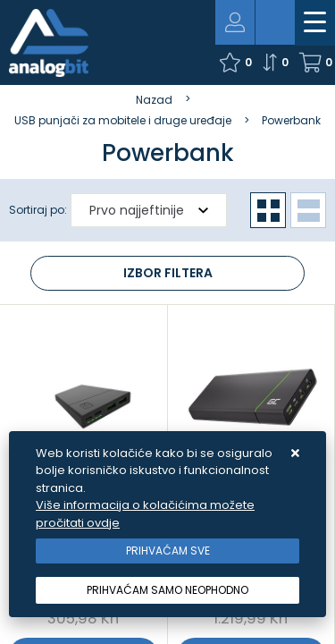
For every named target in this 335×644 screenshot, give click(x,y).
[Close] (167, 551)
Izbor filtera (168, 273)
